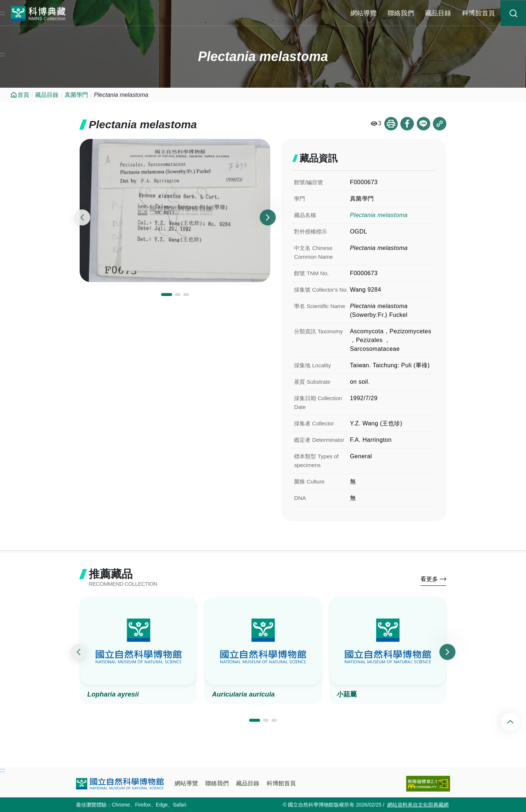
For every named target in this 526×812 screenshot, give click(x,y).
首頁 (23, 95)
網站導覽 (363, 13)
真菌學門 (76, 95)
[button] (167, 295)
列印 (389, 124)
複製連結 (439, 124)
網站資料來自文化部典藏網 (418, 805)
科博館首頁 (479, 13)
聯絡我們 (401, 13)
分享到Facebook (406, 124)
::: (2, 13)
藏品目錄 (438, 13)
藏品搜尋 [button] (513, 13)
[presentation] (82, 218)
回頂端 (516, 722)
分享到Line (423, 124)
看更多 (429, 580)
